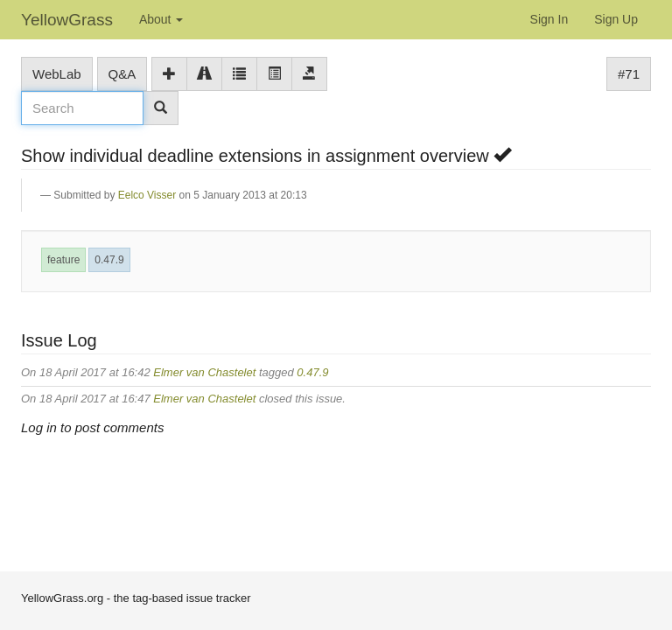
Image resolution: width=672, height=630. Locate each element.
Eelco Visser (147, 195)
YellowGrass (67, 20)
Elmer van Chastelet (204, 372)
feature (63, 260)
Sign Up (616, 19)
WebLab (57, 74)
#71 (629, 74)
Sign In (549, 19)
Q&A (122, 74)
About (161, 19)
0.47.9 (109, 260)
